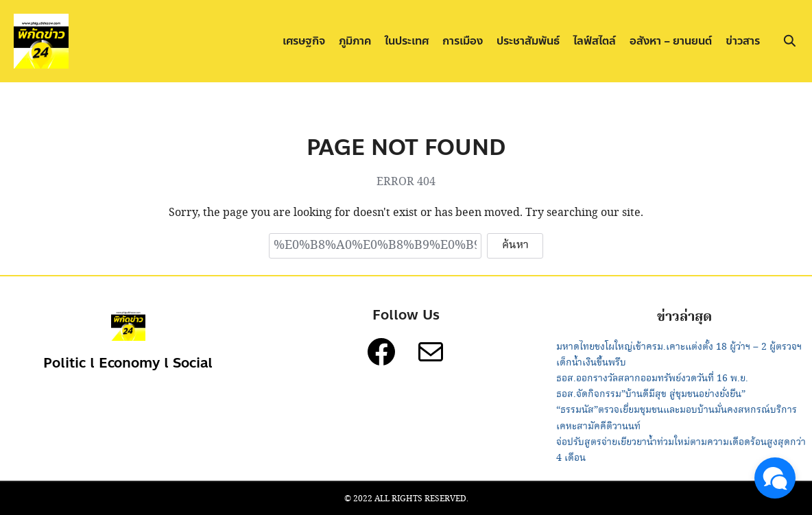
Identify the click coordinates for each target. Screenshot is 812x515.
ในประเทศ (407, 41)
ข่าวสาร (743, 41)
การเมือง (463, 41)
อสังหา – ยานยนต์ (671, 41)
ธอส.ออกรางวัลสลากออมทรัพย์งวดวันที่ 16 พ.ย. (652, 379)
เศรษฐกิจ (304, 41)
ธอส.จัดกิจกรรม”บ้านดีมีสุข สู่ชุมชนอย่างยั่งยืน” (651, 394)
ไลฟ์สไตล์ (595, 41)
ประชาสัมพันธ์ (528, 41)
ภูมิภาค (355, 41)
